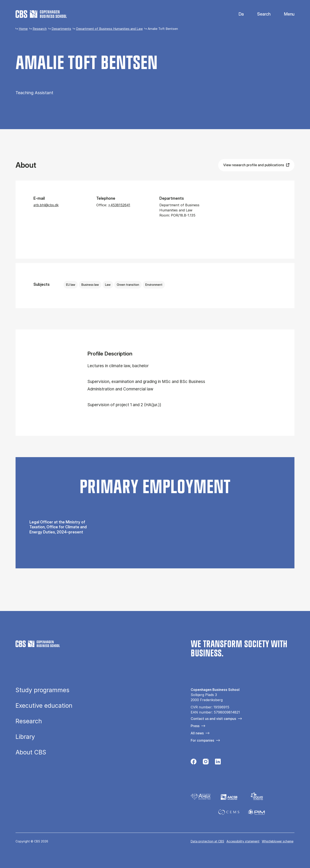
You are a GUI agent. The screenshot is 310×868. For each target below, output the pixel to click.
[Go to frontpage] (41, 14)
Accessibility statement (243, 841)
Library (25, 737)
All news (197, 733)
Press (195, 726)
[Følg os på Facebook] (194, 763)
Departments (61, 29)
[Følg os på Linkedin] (218, 763)
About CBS (31, 752)
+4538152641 (119, 205)
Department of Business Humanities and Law (109, 29)
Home (23, 29)
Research (40, 29)
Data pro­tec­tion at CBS (207, 841)
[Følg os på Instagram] (206, 763)
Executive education (44, 706)
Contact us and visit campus (213, 719)
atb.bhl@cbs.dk (46, 205)
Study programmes (43, 690)
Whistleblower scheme (278, 841)
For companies (202, 740)
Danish (238, 14)
